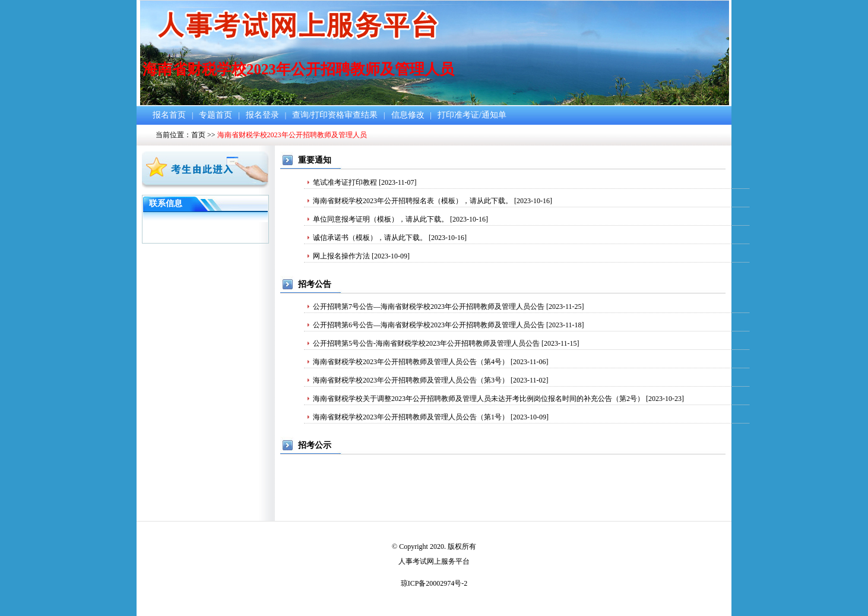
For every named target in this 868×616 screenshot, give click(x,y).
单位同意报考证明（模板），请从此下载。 (381, 219)
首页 (198, 135)
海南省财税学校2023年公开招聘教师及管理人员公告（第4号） (411, 362)
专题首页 (216, 115)
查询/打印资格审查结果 (335, 115)
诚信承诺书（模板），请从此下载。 (370, 238)
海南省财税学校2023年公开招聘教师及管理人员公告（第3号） (411, 380)
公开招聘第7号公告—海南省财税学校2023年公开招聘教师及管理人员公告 (429, 307)
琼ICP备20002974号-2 (434, 583)
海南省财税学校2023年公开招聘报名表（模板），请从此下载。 (413, 201)
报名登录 (262, 115)
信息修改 (408, 115)
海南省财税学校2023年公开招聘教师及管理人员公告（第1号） (411, 417)
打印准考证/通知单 (472, 115)
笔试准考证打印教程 (345, 182)
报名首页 (169, 115)
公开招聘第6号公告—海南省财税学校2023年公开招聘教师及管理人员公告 (429, 325)
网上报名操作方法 (341, 256)
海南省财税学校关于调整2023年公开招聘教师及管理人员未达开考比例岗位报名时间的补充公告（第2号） (479, 399)
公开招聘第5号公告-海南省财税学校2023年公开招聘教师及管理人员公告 (426, 343)
